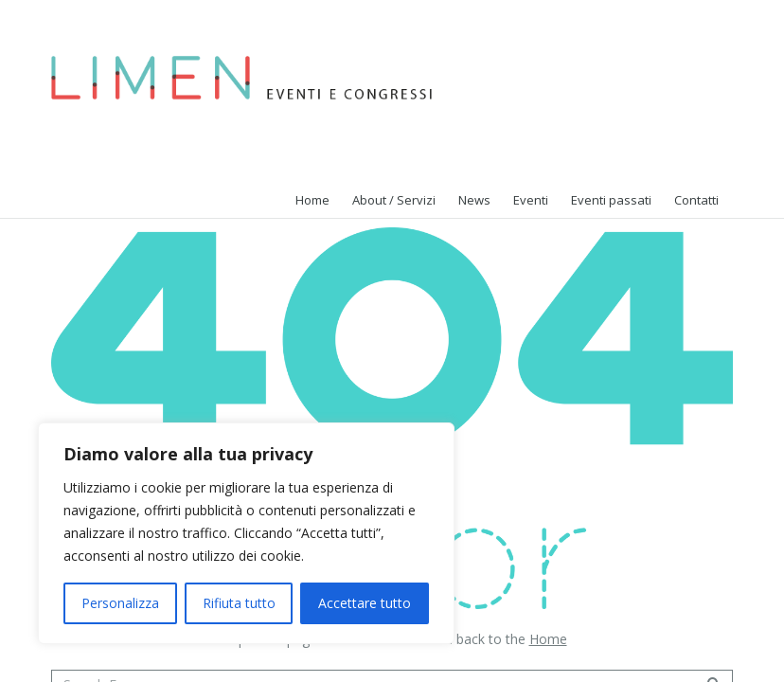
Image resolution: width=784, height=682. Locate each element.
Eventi (531, 200)
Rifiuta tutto (239, 603)
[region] (246, 533)
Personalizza (120, 603)
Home (548, 639)
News (474, 200)
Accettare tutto (365, 603)
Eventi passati (611, 200)
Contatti (696, 200)
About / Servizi (394, 200)
